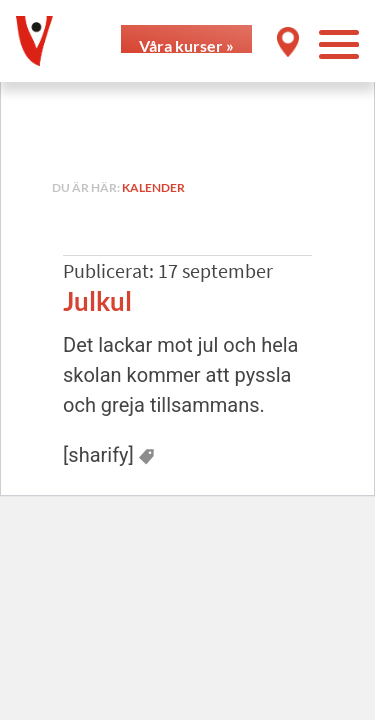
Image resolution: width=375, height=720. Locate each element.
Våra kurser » (186, 44)
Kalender (153, 187)
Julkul (97, 301)
